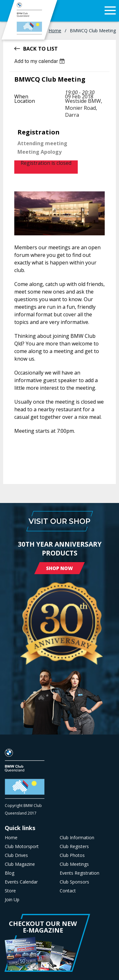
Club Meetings (74, 864)
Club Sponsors (74, 882)
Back (30, 48)
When (21, 96)
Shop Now (60, 568)
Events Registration (79, 873)
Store (10, 891)
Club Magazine (20, 864)
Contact (68, 891)
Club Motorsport (22, 847)
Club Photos (72, 855)
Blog (10, 873)
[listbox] (40, 61)
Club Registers (74, 847)
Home (55, 31)
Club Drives (16, 855)
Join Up (12, 900)
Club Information (77, 838)
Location (25, 101)
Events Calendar (21, 882)
